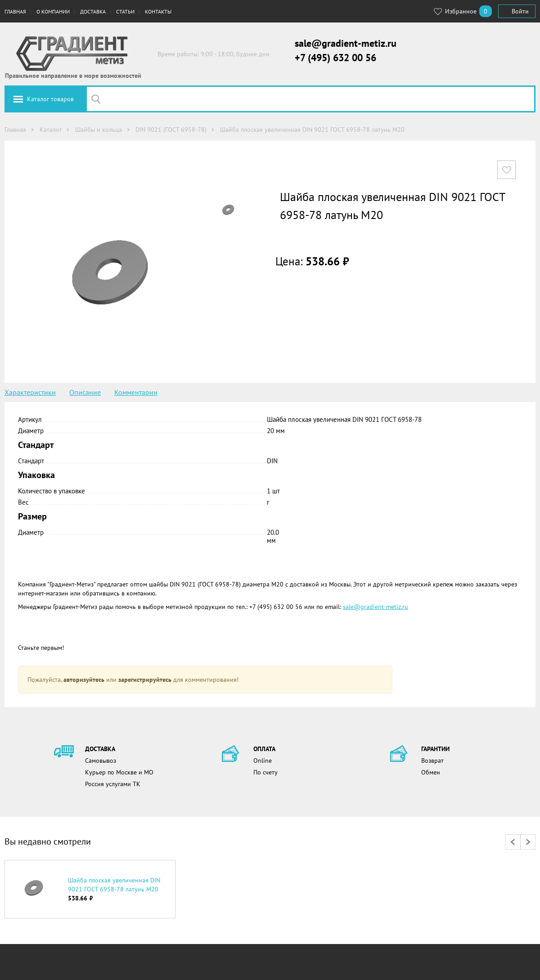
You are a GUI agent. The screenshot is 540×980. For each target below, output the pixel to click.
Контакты (158, 11)
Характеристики (30, 392)
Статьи (125, 11)
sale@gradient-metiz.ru (346, 43)
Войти (520, 11)
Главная (15, 11)
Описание (85, 392)
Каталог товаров (50, 99)
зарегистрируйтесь (145, 680)
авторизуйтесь (84, 680)
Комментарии (136, 392)
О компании (53, 11)
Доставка (93, 11)
